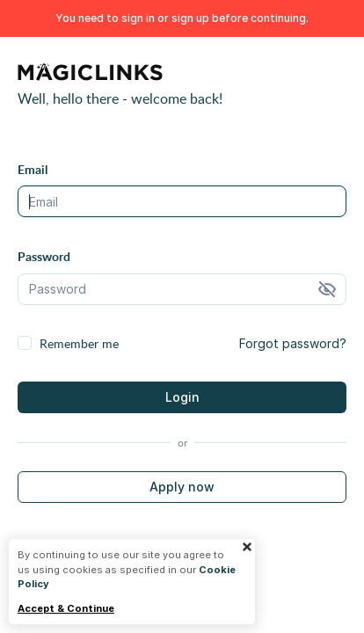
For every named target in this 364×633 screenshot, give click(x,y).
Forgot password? (293, 343)
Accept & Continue (66, 609)
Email (33, 169)
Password (44, 256)
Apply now (182, 487)
